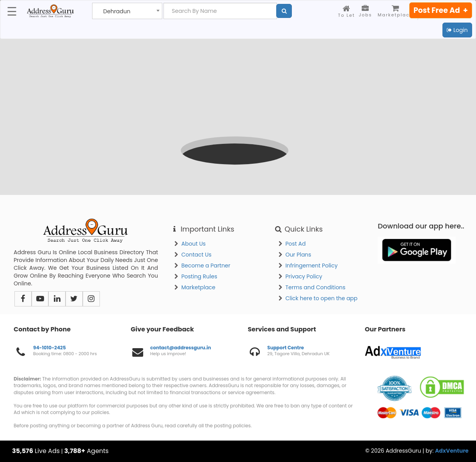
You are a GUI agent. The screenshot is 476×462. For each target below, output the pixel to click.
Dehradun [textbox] (117, 12)
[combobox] (127, 11)
